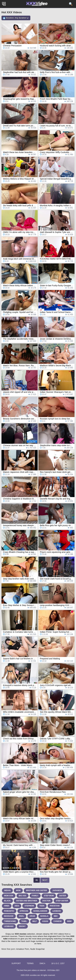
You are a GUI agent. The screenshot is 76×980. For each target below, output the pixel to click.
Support (16, 963)
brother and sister (36, 890)
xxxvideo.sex (35, 975)
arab (32, 916)
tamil (24, 921)
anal (22, 916)
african (24, 911)
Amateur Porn (23, 949)
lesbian (57, 911)
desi (17, 906)
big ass (23, 896)
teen (42, 906)
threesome (10, 921)
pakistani (55, 906)
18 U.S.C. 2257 (58, 963)
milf (35, 921)
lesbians (9, 926)
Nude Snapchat (37, 949)
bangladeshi (40, 911)
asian (45, 921)
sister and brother (26, 901)
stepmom (29, 906)
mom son (9, 896)
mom (18, 890)
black (7, 901)
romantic (9, 911)
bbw (69, 921)
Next (45, 880)
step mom (49, 896)
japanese (57, 890)
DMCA (42, 963)
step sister (62, 901)
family (35, 896)
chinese (58, 921)
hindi (7, 906)
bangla (44, 916)
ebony (22, 926)
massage (9, 916)
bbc (56, 916)
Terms (30, 963)
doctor (47, 901)
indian (7, 890)
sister (63, 896)
